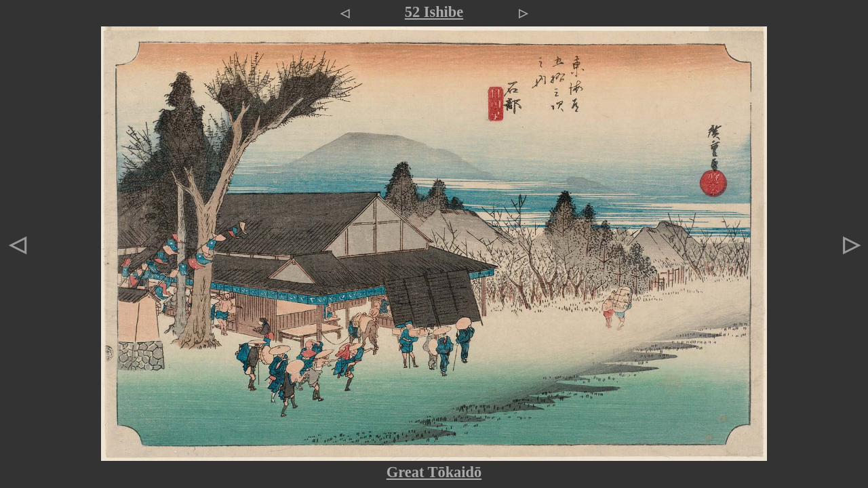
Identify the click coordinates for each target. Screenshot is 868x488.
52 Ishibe (434, 12)
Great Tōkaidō (434, 472)
